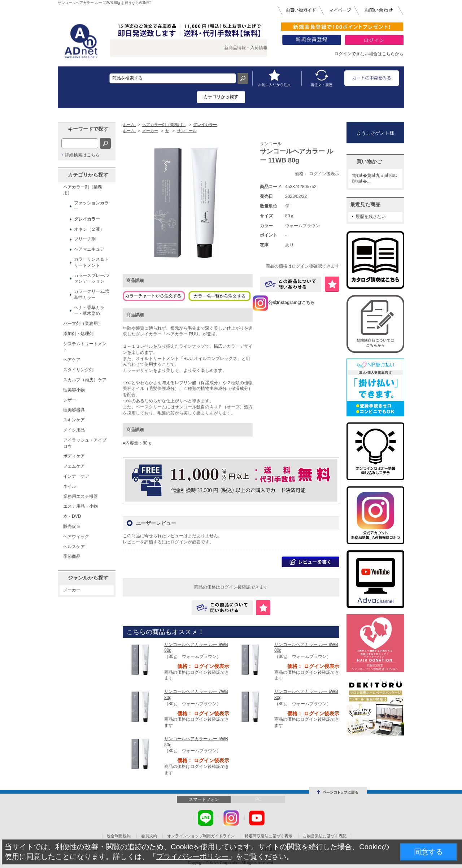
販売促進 (72, 526)
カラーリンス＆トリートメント (91, 262)
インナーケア (76, 476)
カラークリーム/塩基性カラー (92, 294)
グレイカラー (87, 219)
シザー (70, 400)
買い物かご (369, 161)
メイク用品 (74, 430)
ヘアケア (72, 360)
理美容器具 (74, 410)
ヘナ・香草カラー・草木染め (89, 311)
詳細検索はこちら (82, 155)
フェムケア (74, 466)
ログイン (179, 542)
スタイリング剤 (78, 370)
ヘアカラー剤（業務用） (83, 190)
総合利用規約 (119, 836)
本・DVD (72, 516)
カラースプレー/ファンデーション (92, 279)
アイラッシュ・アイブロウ (85, 443)
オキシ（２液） (89, 229)
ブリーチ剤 (85, 239)
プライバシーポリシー (192, 856)
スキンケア (74, 420)
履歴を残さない (371, 217)
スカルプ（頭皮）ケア (85, 380)
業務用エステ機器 (80, 496)
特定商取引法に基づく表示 (269, 836)
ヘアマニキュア (89, 249)
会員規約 (149, 836)
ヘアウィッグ (76, 537)
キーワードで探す (88, 129)
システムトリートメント (85, 347)
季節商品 (72, 556)
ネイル (70, 486)
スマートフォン (204, 799)
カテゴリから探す (88, 175)
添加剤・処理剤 (78, 334)
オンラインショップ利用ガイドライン (201, 836)
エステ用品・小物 (80, 506)
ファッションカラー (91, 206)
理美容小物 (74, 390)
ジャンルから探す (88, 578)
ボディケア (74, 456)
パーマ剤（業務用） (83, 324)
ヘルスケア (74, 547)
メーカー (72, 590)
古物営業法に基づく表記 (325, 836)
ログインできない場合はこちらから (369, 54)
